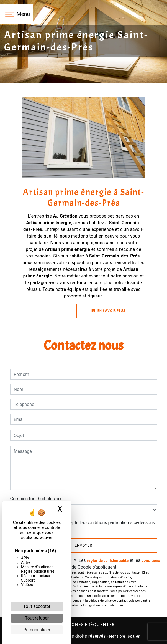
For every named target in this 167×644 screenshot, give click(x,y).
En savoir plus (108, 311)
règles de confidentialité (108, 560)
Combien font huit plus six (36, 499)
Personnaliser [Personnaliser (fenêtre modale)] (37, 630)
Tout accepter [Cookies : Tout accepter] (37, 606)
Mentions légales (124, 636)
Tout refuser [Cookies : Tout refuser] (37, 618)
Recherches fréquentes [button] (84, 625)
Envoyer (84, 545)
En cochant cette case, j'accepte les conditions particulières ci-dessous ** (85, 526)
